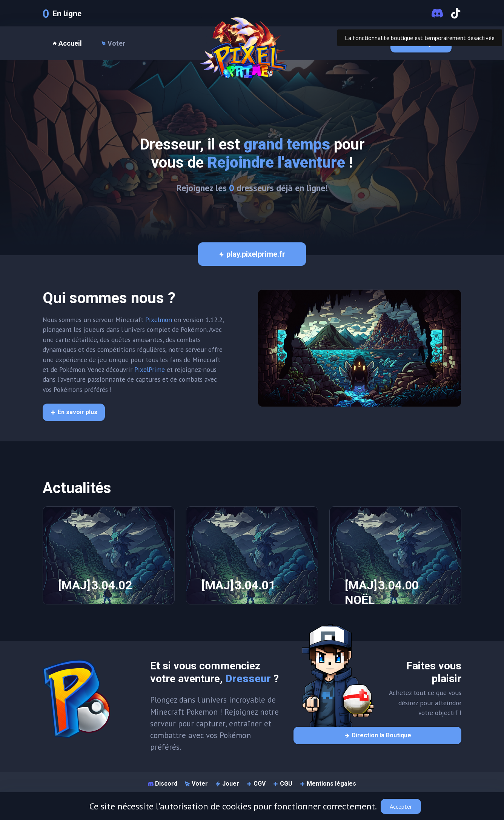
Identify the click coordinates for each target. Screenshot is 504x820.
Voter (113, 43)
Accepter (401, 806)
